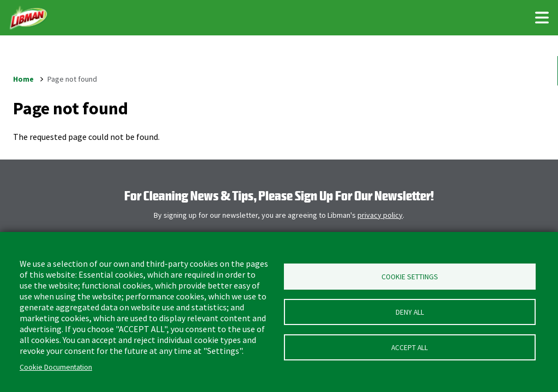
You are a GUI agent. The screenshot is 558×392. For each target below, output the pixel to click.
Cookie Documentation (56, 367)
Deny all (410, 312)
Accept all (410, 348)
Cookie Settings (410, 277)
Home (23, 79)
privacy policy (380, 215)
